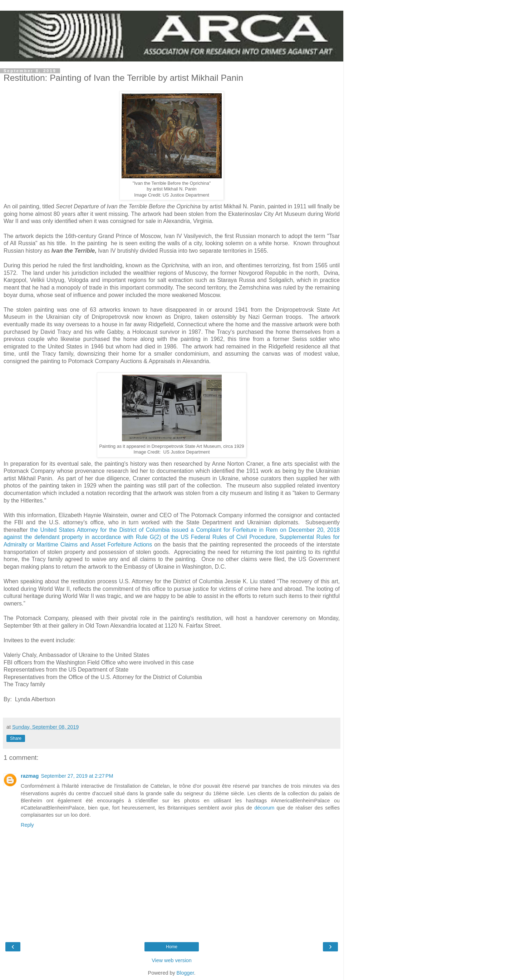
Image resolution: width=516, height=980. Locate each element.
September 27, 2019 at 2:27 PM (77, 776)
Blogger (185, 973)
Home (172, 947)
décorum (265, 808)
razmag (30, 776)
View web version (172, 960)
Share (16, 738)
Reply (27, 825)
